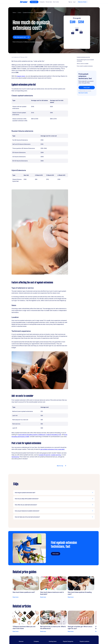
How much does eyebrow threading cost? (80, 593)
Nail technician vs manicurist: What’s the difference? (53, 627)
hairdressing (15, 457)
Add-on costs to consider (86, 64)
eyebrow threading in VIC (54, 435)
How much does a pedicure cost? (24, 592)
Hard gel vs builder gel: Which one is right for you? (80, 627)
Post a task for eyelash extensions (86, 66)
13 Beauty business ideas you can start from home (24, 627)
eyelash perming (56, 455)
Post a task (34, 2)
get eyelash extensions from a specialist (52, 449)
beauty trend (21, 76)
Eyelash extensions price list (86, 57)
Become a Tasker (82, 2)
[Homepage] (24, 2)
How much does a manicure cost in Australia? (52, 593)
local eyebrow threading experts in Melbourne (32, 435)
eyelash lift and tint (45, 455)
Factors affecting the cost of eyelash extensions (86, 60)
